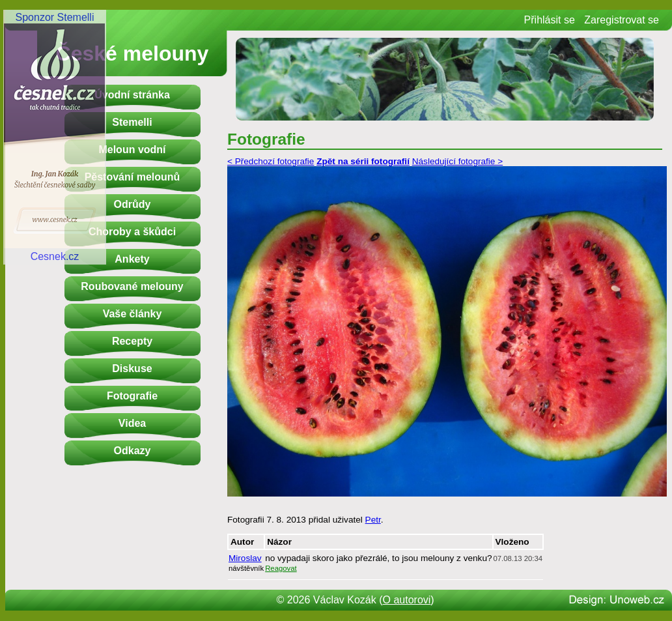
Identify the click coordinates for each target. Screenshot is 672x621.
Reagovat (281, 568)
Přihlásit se (550, 20)
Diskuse (132, 368)
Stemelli (132, 122)
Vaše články (133, 314)
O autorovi (407, 600)
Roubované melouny (132, 286)
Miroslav (245, 558)
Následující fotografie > (457, 161)
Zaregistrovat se (622, 20)
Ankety (132, 259)
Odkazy (133, 451)
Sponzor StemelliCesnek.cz (55, 137)
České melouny (133, 53)
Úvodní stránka (132, 95)
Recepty (132, 341)
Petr (373, 520)
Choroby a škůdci (132, 232)
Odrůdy (133, 204)
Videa (132, 423)
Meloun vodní (132, 150)
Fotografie (132, 396)
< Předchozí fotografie (271, 161)
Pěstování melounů (133, 177)
